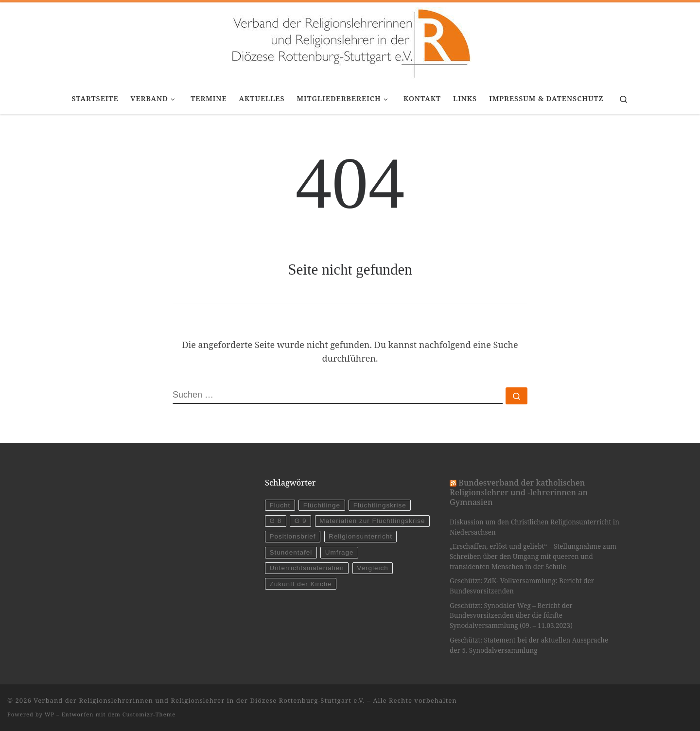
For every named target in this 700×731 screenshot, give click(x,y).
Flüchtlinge (322, 505)
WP (50, 714)
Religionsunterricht (360, 536)
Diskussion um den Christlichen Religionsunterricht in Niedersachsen (534, 527)
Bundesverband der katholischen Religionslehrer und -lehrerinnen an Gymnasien (519, 493)
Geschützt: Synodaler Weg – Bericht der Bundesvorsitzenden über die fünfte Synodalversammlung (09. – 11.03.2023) (511, 616)
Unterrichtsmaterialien (306, 568)
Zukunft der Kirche (300, 584)
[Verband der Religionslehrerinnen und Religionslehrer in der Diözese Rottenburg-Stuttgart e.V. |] (350, 42)
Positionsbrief (292, 536)
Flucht (280, 505)
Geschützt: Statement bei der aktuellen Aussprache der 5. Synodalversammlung (529, 645)
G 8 (275, 521)
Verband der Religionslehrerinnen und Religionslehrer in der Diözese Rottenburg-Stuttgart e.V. (199, 700)
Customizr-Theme (149, 714)
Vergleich (373, 568)
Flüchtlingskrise (380, 505)
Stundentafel (291, 552)
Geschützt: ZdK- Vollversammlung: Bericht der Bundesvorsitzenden (522, 586)
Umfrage (340, 552)
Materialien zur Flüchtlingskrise (372, 521)
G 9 (301, 521)
